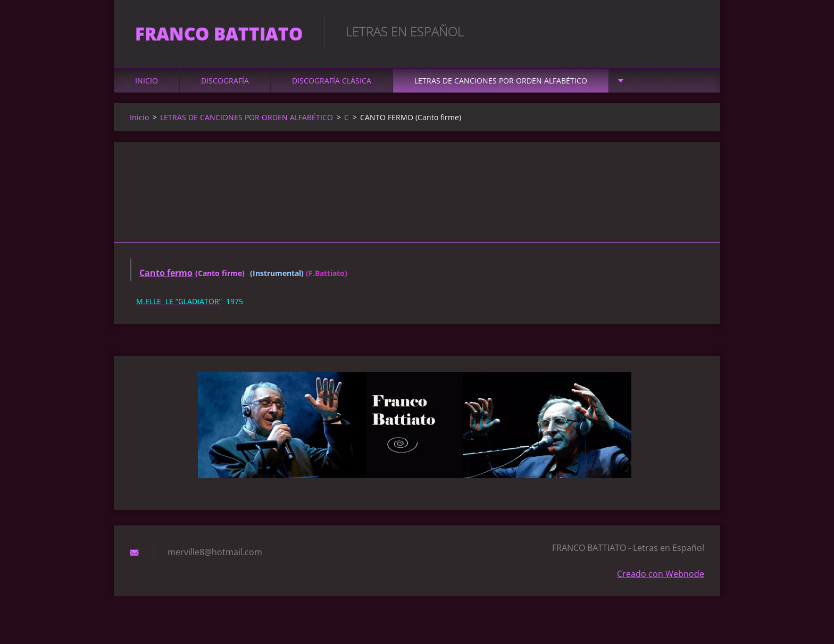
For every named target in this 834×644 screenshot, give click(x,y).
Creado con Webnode (661, 574)
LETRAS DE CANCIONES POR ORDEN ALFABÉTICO (501, 81)
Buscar (693, 31)
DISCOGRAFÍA (225, 81)
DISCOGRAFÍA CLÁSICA (332, 81)
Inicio (147, 81)
